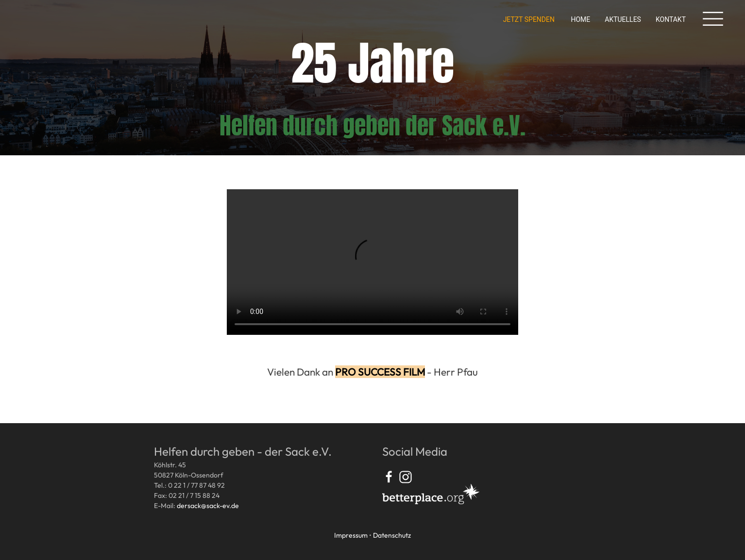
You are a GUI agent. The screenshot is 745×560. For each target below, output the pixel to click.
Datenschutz (392, 535)
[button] (713, 19)
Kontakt (671, 19)
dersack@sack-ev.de (208, 506)
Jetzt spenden (529, 19)
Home (580, 19)
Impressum (351, 535)
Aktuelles (623, 19)
